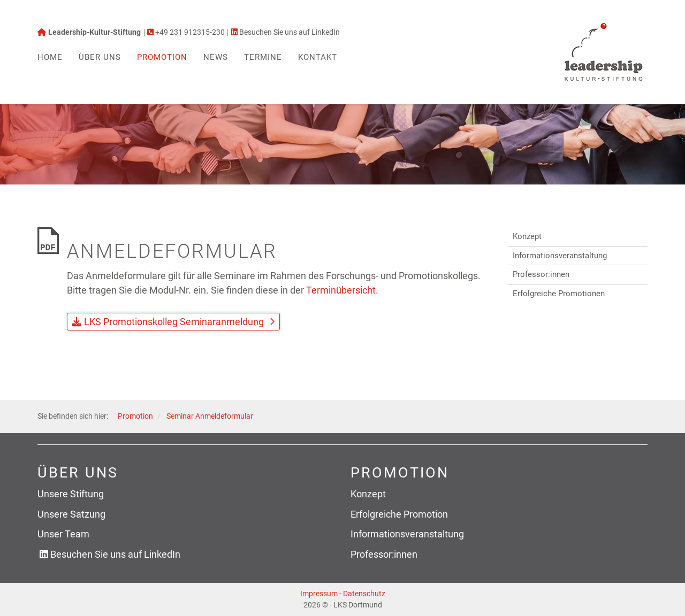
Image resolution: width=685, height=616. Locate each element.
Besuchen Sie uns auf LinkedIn (115, 554)
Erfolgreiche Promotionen (559, 294)
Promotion (162, 57)
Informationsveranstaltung (560, 256)
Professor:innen (541, 274)
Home (50, 57)
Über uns (100, 57)
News (216, 57)
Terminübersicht (341, 290)
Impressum (319, 594)
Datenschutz (364, 594)
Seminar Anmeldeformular (210, 416)
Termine (263, 57)
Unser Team (63, 534)
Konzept (527, 236)
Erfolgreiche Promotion (399, 514)
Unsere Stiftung (71, 494)
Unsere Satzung (71, 514)
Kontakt (318, 57)
